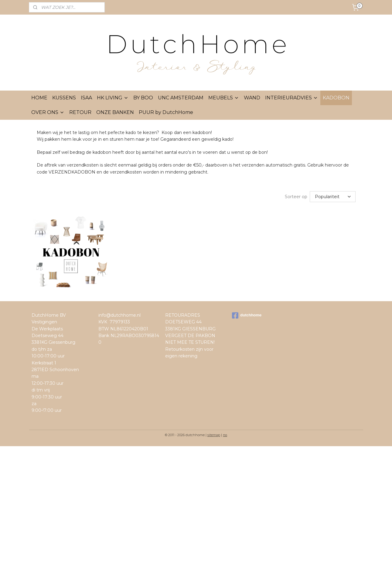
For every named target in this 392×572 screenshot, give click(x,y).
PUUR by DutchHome (166, 112)
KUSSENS (64, 98)
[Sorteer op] (333, 197)
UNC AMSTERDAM (181, 98)
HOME (39, 98)
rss (225, 435)
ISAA (86, 98)
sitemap (214, 435)
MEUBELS (224, 98)
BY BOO (143, 98)
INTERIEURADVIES (291, 98)
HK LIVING (113, 98)
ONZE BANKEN (115, 112)
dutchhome (247, 315)
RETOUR (80, 112)
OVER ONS (48, 112)
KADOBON (336, 98)
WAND (252, 98)
